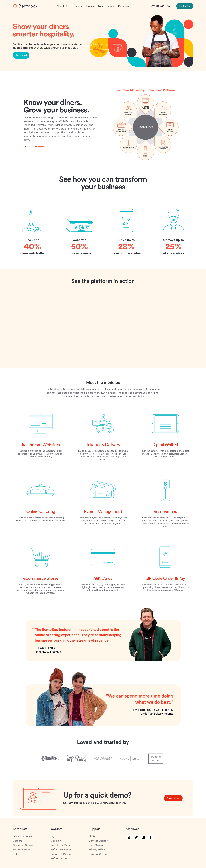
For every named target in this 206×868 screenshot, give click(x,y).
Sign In (170, 6)
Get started (21, 57)
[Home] (25, 6)
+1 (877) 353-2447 (156, 6)
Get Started (185, 6)
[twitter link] (136, 837)
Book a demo (173, 800)
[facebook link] (150, 837)
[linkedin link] (143, 837)
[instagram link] (129, 837)
